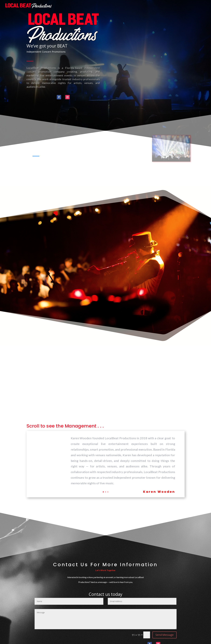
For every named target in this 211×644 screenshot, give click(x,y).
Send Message (165, 635)
